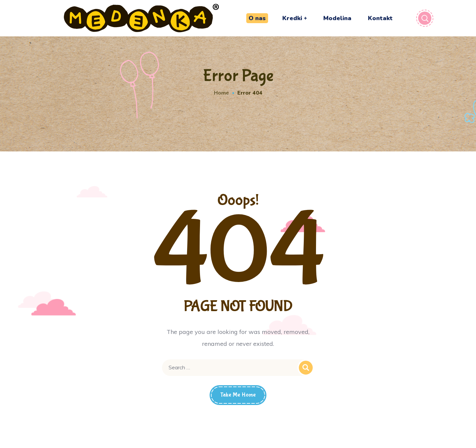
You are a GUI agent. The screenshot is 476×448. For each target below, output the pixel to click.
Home (221, 93)
